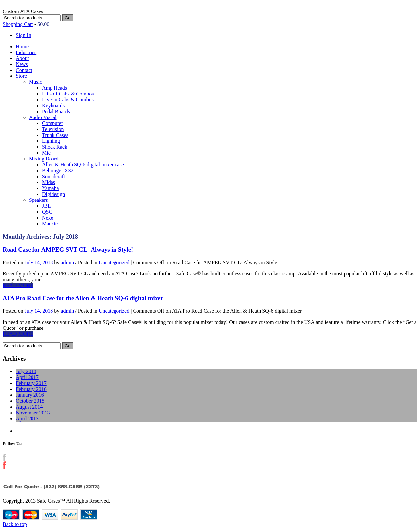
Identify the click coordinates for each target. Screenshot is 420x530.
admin (67, 262)
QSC (47, 212)
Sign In (23, 35)
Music (35, 82)
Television (53, 129)
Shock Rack (55, 147)
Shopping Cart (18, 24)
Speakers (38, 200)
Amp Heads (54, 88)
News (22, 64)
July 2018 (26, 371)
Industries (26, 52)
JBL (46, 206)
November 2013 (33, 413)
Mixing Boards (45, 159)
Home (22, 46)
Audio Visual (43, 117)
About (22, 58)
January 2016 (30, 395)
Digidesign (53, 194)
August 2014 (29, 407)
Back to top (15, 524)
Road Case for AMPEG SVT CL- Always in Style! (68, 250)
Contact (24, 70)
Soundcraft (53, 176)
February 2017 (31, 383)
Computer (52, 123)
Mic (46, 153)
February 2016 (31, 389)
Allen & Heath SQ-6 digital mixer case (83, 165)
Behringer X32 (58, 170)
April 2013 (27, 419)
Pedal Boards (56, 111)
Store (21, 76)
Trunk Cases (55, 135)
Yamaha (51, 188)
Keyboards (53, 106)
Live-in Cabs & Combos (68, 100)
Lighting (51, 141)
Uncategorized (114, 262)
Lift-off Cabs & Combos (68, 94)
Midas (49, 182)
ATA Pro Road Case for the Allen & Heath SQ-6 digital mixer (83, 298)
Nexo (48, 218)
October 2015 (30, 401)
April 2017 (27, 377)
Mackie (50, 224)
